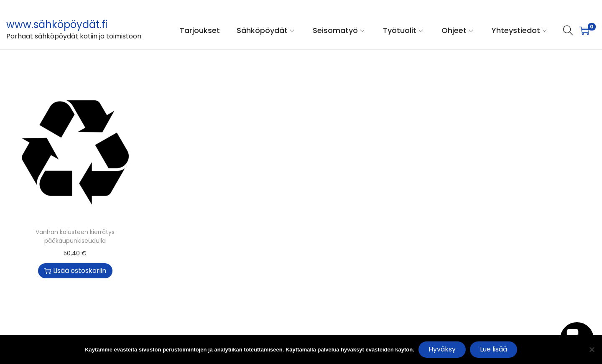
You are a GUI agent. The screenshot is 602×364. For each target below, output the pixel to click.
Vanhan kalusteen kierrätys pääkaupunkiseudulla (75, 236)
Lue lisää (494, 349)
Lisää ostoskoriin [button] (75, 271)
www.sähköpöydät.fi (57, 24)
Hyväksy (442, 349)
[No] (592, 349)
